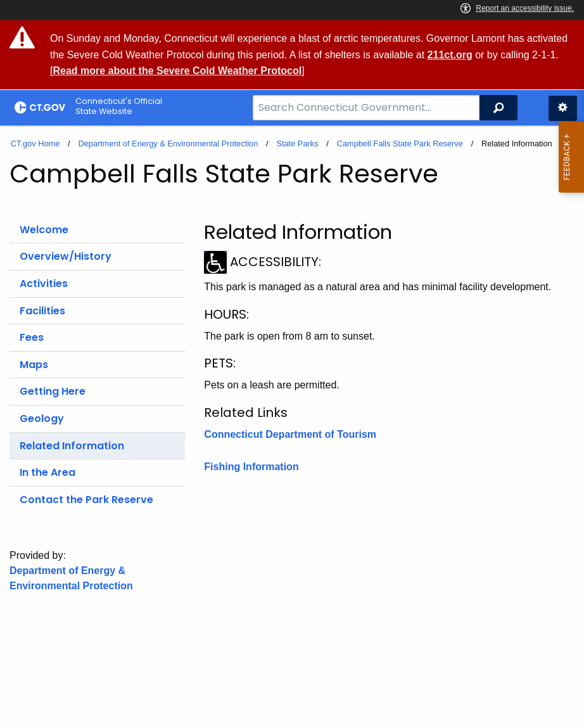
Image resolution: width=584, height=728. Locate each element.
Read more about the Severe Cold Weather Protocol (177, 71)
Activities (44, 284)
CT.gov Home (35, 144)
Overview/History (66, 256)
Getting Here (53, 391)
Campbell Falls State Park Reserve (400, 144)
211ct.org (450, 55)
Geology (42, 418)
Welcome (44, 230)
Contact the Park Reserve (86, 500)
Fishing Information (251, 467)
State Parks (297, 144)
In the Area (48, 472)
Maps (34, 365)
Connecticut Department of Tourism (290, 434)
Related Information (72, 446)
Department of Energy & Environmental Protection (168, 144)
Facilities (42, 311)
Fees (32, 337)
